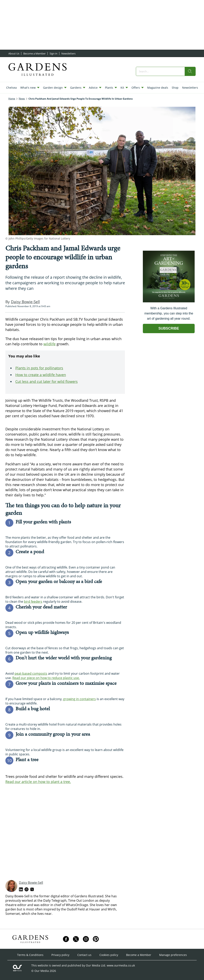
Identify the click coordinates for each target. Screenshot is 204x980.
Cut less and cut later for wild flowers (47, 381)
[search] (190, 71)
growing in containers (79, 699)
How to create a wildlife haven (41, 375)
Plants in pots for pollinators (39, 368)
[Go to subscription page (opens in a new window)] (169, 301)
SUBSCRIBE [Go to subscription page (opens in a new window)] (169, 328)
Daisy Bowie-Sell (31, 883)
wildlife (50, 344)
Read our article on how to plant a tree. (38, 782)
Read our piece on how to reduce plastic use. (46, 678)
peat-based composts (31, 673)
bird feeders (33, 602)
